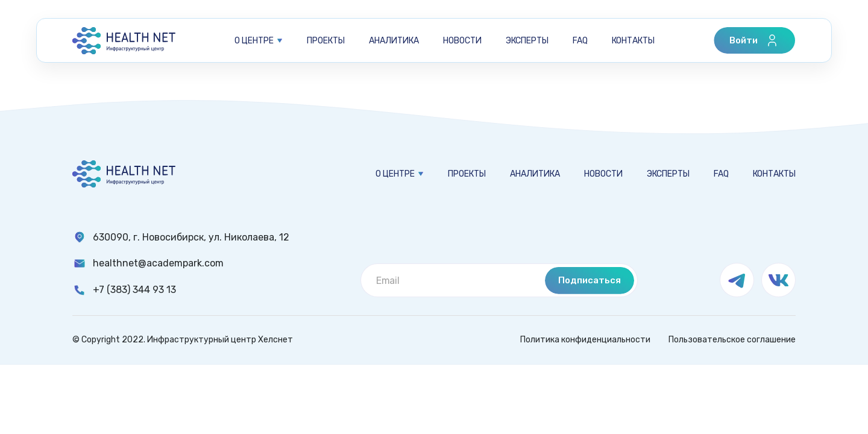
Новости (462, 41)
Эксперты (527, 41)
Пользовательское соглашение (732, 340)
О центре (254, 41)
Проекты (326, 41)
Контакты (633, 41)
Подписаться (590, 280)
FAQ (580, 41)
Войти (754, 40)
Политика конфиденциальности (585, 340)
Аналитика (394, 41)
